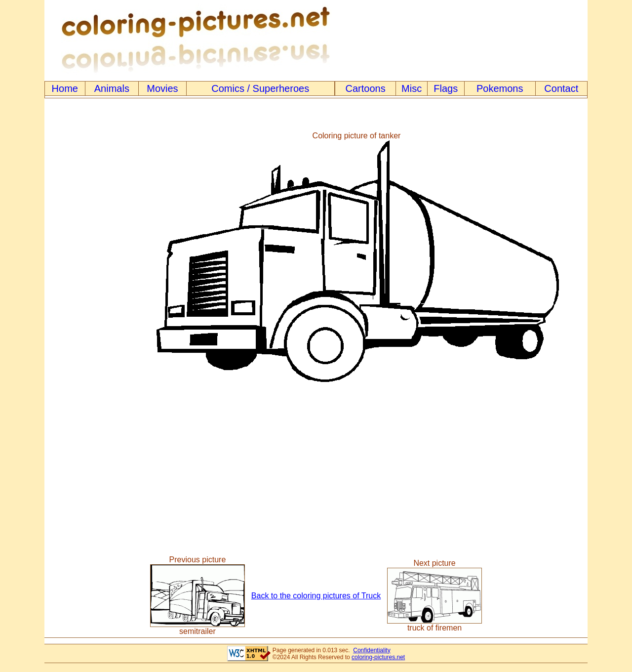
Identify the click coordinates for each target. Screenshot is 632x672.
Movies (162, 88)
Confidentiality (372, 650)
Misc (412, 88)
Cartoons (366, 88)
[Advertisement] (85, 257)
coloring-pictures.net (378, 657)
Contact (561, 88)
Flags (446, 88)
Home (65, 88)
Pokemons (500, 88)
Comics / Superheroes (260, 88)
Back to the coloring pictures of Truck (316, 596)
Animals (112, 88)
